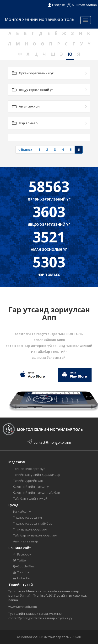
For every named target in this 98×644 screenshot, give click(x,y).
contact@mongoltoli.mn (52, 442)
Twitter (20, 560)
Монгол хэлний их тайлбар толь (40, 19)
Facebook (22, 554)
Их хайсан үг (23, 511)
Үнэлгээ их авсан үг (28, 517)
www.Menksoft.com (23, 607)
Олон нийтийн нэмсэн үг (32, 487)
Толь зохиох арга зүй (29, 469)
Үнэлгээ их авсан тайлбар (33, 523)
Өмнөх (25, 150)
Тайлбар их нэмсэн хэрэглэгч (35, 535)
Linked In (22, 578)
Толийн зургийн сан (28, 481)
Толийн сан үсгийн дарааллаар (37, 475)
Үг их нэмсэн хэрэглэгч (30, 529)
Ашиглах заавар (82, 5)
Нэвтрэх (56, 5)
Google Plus (24, 566)
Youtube (21, 572)
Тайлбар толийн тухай (30, 498)
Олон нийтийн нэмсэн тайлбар (37, 492)
